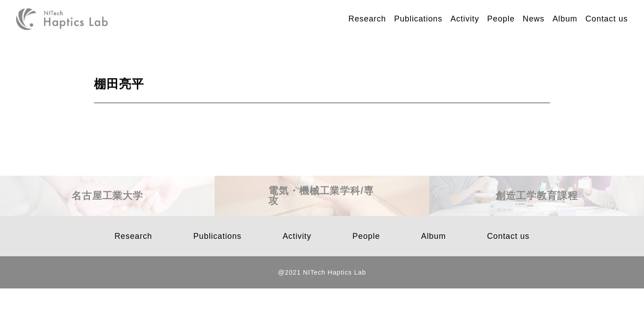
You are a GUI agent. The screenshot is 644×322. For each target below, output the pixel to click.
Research (367, 19)
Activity (465, 19)
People (501, 19)
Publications (418, 19)
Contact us (607, 19)
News (534, 19)
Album (565, 19)
